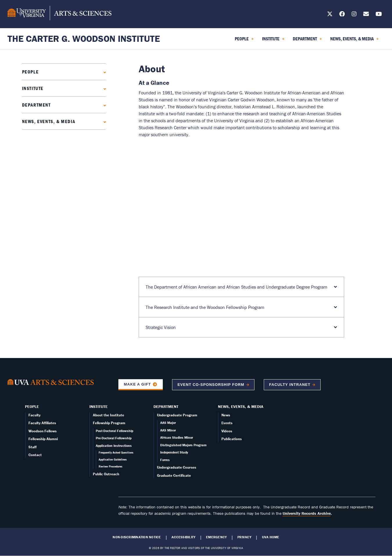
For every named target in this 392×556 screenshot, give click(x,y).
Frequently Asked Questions (116, 452)
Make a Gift (138, 384)
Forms (165, 460)
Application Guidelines (113, 459)
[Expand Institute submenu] (103, 88)
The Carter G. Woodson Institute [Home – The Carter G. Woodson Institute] (84, 38)
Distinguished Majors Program (183, 445)
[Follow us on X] (330, 15)
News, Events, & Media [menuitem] (354, 41)
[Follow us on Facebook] (342, 15)
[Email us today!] (366, 15)
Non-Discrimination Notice (137, 537)
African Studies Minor (177, 437)
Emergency (216, 537)
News (226, 415)
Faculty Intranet (290, 385)
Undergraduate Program (177, 415)
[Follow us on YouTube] (379, 15)
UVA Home (271, 537)
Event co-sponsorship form (211, 385)
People (30, 72)
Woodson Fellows (43, 431)
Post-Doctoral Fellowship (114, 431)
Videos (227, 431)
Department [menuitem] (307, 41)
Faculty (35, 415)
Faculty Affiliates (42, 423)
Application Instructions (114, 446)
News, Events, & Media (49, 121)
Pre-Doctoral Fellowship (114, 438)
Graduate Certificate (174, 475)
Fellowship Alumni (43, 439)
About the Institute (109, 415)
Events (227, 423)
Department (36, 105)
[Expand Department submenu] (103, 105)
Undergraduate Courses (177, 467)
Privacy (244, 537)
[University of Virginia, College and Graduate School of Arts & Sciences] (59, 14)
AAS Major (168, 423)
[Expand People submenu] (103, 72)
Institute (33, 88)
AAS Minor (168, 430)
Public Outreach (106, 474)
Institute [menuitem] (273, 41)
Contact (35, 455)
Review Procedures (111, 466)
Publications (232, 439)
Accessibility (183, 537)
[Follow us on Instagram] (354, 15)
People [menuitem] (244, 41)
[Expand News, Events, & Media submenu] (103, 121)
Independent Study (174, 452)
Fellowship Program (109, 423)
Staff (32, 447)
